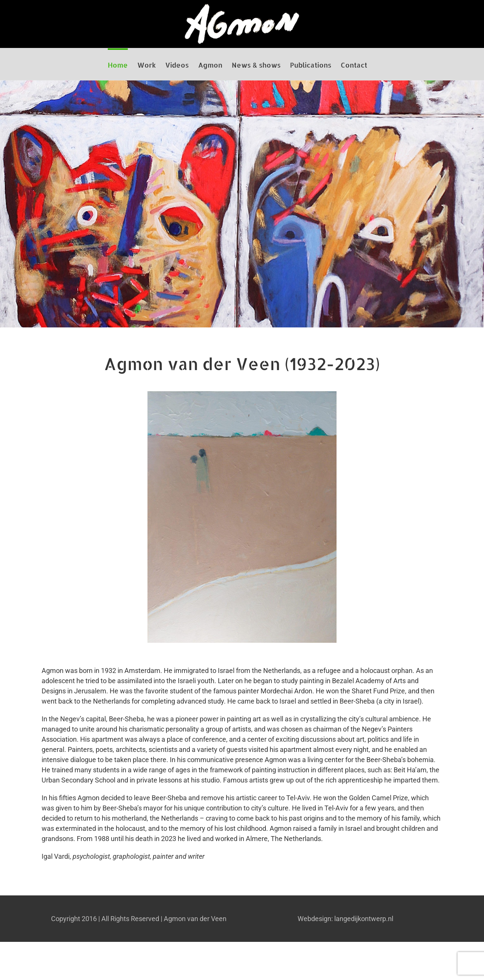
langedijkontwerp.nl (364, 919)
